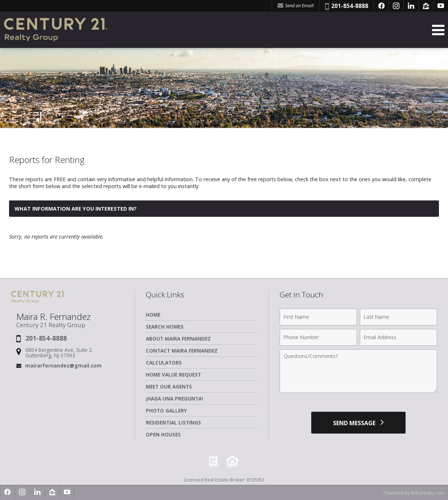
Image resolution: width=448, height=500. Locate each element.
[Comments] (358, 371)
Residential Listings (173, 422)
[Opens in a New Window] (381, 6)
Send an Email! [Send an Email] (296, 6)
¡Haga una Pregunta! (174, 399)
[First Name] (318, 317)
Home (153, 315)
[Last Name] (398, 317)
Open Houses (163, 434)
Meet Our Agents (169, 387)
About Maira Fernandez (178, 339)
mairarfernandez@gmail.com (63, 365)
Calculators (164, 363)
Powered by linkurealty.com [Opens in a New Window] (414, 493)
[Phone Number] (318, 337)
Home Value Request (173, 375)
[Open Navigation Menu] (438, 30)
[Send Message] (358, 423)
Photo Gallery (166, 410)
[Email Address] (398, 337)
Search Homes (165, 327)
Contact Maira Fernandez (182, 351)
